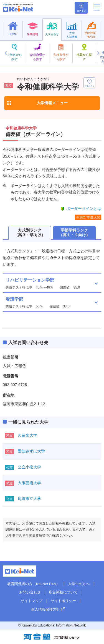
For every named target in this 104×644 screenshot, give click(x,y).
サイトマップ (32, 601)
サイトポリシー (63, 601)
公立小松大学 (29, 467)
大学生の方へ (79, 584)
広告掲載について (63, 592)
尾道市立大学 (29, 499)
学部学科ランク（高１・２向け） (74, 233)
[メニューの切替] (97, 8)
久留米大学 (27, 435)
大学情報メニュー (52, 103)
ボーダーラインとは (84, 208)
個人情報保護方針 (45, 609)
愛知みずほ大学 (31, 451)
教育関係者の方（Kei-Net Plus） (33, 584)
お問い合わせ (30, 592)
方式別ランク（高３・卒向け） (30, 233)
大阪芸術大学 (29, 483)
